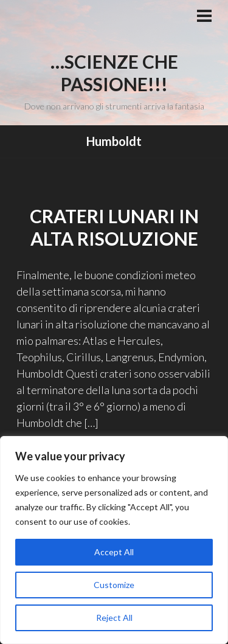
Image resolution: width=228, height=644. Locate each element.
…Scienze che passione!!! (114, 73)
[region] (114, 540)
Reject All (114, 618)
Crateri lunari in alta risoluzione (114, 227)
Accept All (114, 552)
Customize (114, 585)
